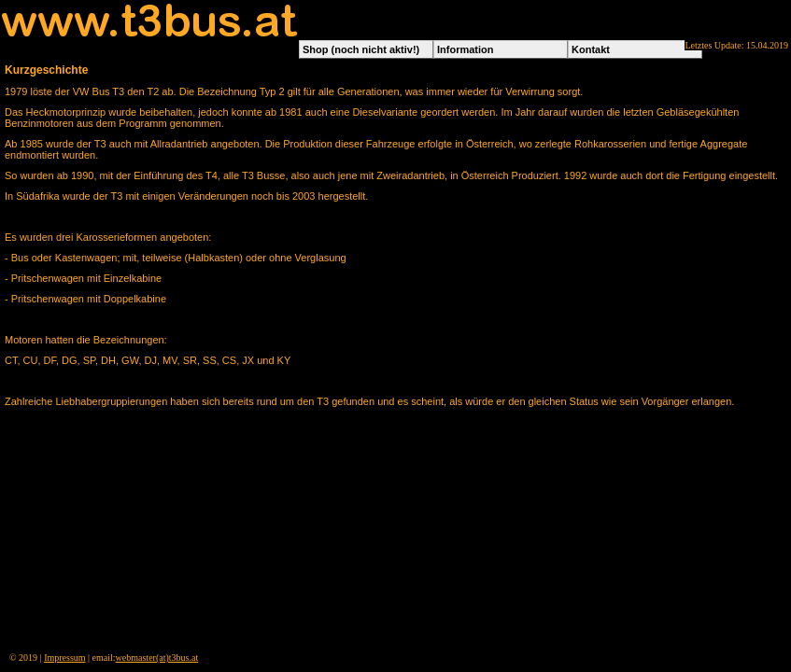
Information (466, 49)
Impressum (64, 658)
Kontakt (591, 49)
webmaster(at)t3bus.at (157, 658)
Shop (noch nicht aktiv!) (361, 49)
